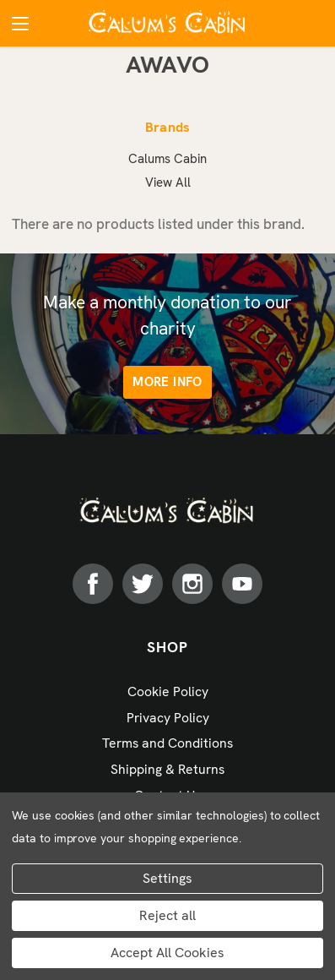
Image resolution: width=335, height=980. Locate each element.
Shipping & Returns (167, 769)
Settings (167, 878)
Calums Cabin (167, 159)
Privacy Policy (168, 718)
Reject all (167, 915)
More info (167, 382)
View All (168, 182)
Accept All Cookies (167, 953)
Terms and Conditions (167, 743)
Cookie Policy (168, 691)
